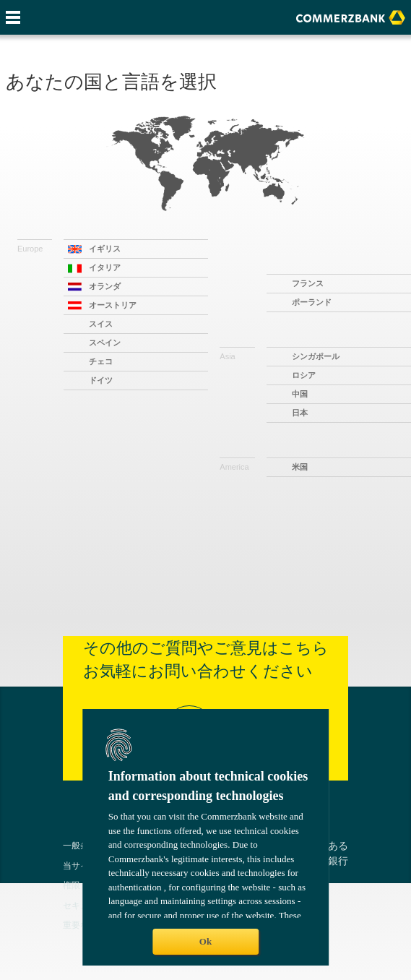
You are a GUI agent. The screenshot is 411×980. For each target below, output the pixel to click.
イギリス (105, 249)
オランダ (105, 286)
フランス (308, 283)
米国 (300, 467)
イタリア (105, 267)
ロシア (304, 375)
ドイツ (101, 380)
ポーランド (312, 302)
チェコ (101, 361)
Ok (205, 941)
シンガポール (316, 356)
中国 (300, 394)
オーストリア (113, 305)
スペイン (105, 343)
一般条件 (80, 845)
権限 (72, 885)
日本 (300, 413)
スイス (101, 324)
